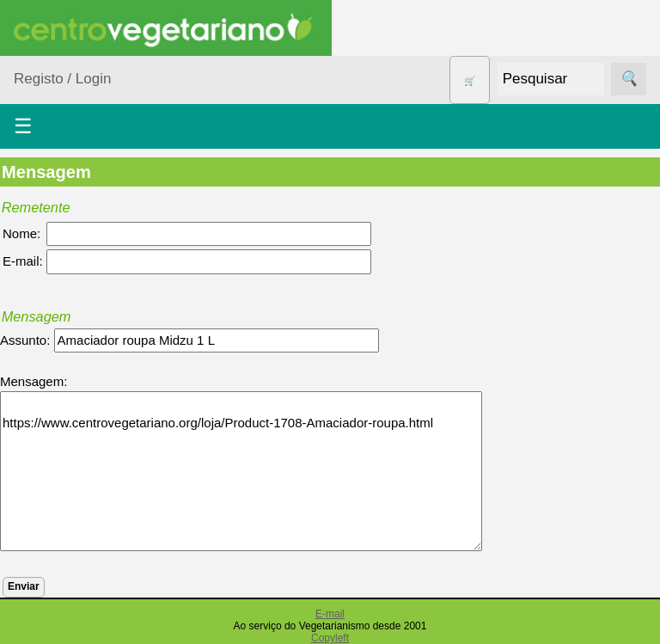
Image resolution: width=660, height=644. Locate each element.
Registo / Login (62, 79)
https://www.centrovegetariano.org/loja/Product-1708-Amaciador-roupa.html (241, 471)
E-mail (330, 614)
